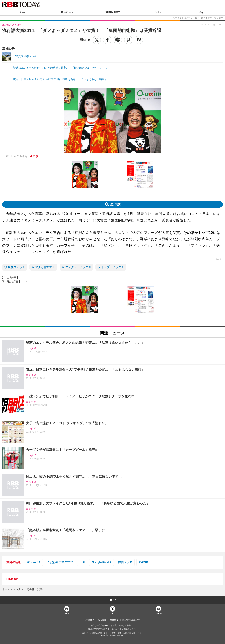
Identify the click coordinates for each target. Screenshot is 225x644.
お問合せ (90, 620)
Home (67, 613)
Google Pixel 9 (102, 562)
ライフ (202, 12)
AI (84, 562)
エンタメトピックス (78, 267)
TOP (113, 600)
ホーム (23, 12)
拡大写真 (115, 204)
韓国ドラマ (125, 562)
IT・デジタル (68, 12)
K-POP (143, 562)
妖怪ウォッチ (16, 267)
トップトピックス (112, 267)
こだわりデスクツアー (61, 562)
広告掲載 (102, 620)
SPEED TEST (112, 12)
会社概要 (114, 620)
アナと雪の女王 (45, 267)
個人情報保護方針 (131, 620)
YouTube (158, 613)
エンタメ (157, 12)
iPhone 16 (34, 562)
